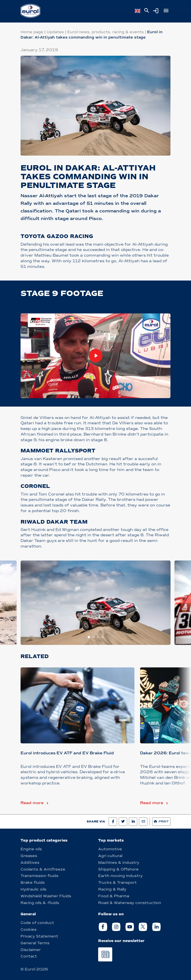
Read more (32, 803)
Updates (55, 32)
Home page (32, 32)
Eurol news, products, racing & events (105, 32)
